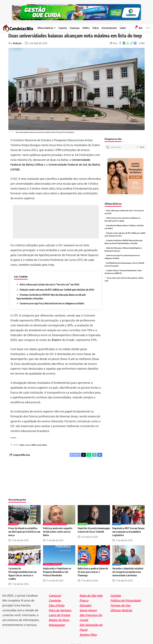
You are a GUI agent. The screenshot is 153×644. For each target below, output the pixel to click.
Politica (117, 519)
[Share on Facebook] (120, 38)
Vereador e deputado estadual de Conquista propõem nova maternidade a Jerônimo (128, 567)
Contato (116, 591)
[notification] (136, 23)
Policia (64, 519)
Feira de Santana (51, 519)
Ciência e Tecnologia (53, 560)
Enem (55, 335)
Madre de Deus (59, 615)
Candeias (55, 596)
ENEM (34, 440)
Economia (14, 519)
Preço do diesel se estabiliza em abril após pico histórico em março (24, 527)
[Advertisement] (56, 217)
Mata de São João (91, 591)
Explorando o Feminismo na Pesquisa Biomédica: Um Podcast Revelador (57, 567)
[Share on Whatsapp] (128, 38)
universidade (42, 440)
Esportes (83, 519)
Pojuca (84, 596)
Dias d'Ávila (56, 601)
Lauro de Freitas (59, 611)
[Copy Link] (131, 38)
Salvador (21, 560)
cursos (28, 440)
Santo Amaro (88, 606)
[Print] (135, 38)
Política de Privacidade (126, 596)
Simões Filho (88, 630)
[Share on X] (124, 38)
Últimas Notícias (121, 606)
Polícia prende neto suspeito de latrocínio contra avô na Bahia (58, 527)
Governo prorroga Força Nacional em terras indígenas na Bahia (52, 298)
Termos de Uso (120, 601)
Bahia (22, 440)
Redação (18, 38)
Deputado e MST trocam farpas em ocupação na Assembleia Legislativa (128, 527)
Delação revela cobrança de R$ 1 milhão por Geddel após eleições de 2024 (57, 284)
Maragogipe (57, 620)
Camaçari (55, 591)
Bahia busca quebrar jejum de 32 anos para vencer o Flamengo (93, 567)
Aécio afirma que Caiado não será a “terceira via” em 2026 (49, 279)
